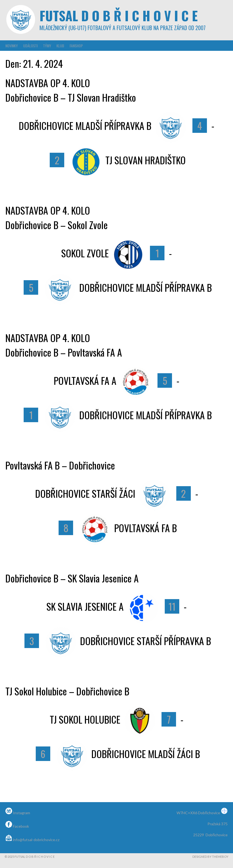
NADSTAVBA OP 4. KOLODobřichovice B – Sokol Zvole (57, 217)
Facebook (17, 826)
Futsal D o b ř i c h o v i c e (119, 15)
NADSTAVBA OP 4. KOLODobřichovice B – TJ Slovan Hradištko (71, 90)
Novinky (12, 46)
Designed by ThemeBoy (210, 857)
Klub (60, 46)
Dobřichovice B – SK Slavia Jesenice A (72, 578)
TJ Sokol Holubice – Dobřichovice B (67, 691)
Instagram (18, 813)
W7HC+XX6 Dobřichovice (202, 813)
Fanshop (76, 46)
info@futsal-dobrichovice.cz (32, 840)
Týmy (47, 46)
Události (30, 46)
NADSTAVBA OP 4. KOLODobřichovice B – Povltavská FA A (64, 345)
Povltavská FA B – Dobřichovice (60, 465)
